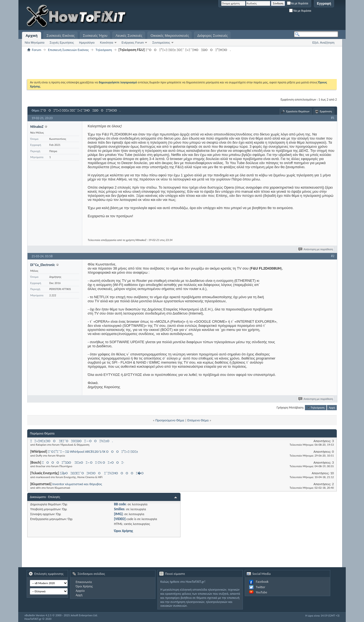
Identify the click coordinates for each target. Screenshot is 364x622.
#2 (333, 256)
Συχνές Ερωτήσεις (62, 43)
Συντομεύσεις (161, 43)
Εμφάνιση (326, 111)
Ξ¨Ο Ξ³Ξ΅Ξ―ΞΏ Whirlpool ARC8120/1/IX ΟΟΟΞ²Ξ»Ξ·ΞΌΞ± (93, 452)
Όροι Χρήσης (124, 531)
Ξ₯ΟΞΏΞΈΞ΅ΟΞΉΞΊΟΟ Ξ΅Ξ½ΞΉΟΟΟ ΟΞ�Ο (103, 473)
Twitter (261, 587)
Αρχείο (80, 591)
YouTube (261, 592)
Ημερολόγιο (87, 43)
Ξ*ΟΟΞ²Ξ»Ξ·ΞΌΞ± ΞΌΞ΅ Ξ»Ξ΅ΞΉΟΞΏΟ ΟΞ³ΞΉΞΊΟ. (81, 110)
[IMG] (118, 514)
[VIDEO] (120, 519)
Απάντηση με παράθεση (316, 249)
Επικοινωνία (84, 582)
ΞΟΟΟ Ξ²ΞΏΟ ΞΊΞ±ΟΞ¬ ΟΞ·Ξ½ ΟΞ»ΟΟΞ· (83, 462)
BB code (120, 504)
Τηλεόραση (104, 50)
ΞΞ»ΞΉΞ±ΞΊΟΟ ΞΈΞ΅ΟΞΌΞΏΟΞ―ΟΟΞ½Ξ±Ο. (72, 441)
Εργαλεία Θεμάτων (298, 111)
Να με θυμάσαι (298, 3)
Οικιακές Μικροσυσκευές (170, 36)
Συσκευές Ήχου (95, 36)
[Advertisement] (270, 16)
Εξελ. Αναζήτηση (323, 43)
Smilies (119, 509)
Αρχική (32, 36)
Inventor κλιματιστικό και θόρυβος (77, 484)
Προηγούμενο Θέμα (170, 420)
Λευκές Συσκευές (129, 36)
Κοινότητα (106, 43)
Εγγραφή (324, 4)
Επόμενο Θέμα (198, 420)
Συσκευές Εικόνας (61, 36)
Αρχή (332, 408)
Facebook (262, 582)
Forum (36, 50)
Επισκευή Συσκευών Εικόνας (68, 50)
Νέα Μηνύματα (35, 43)
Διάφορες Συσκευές (212, 36)
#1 (333, 118)
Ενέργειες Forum (133, 43)
